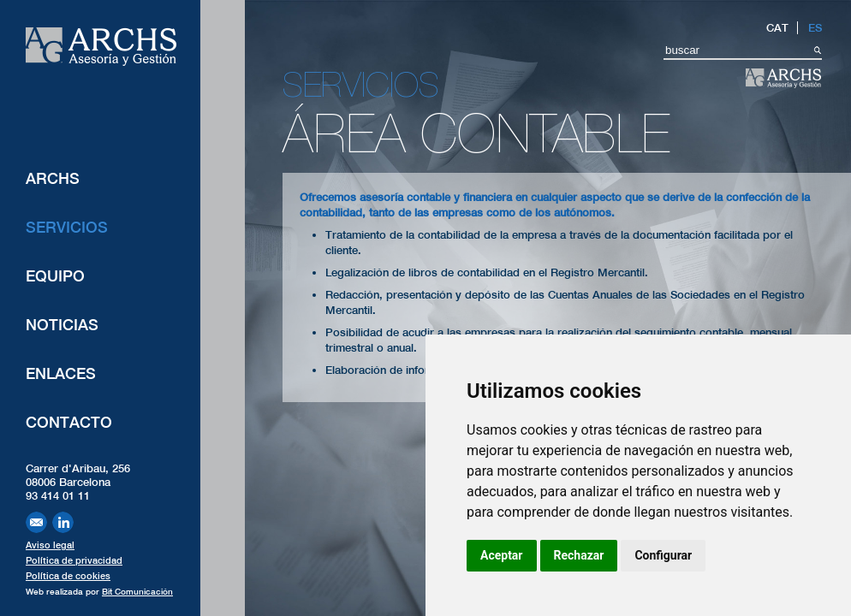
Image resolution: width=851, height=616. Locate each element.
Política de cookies (68, 576)
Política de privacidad (74, 560)
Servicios (67, 227)
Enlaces (61, 373)
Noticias (62, 325)
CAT (777, 28)
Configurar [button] (663, 555)
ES (815, 28)
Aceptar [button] (502, 555)
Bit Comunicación (137, 591)
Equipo (55, 276)
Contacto (69, 422)
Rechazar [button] (579, 555)
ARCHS (53, 178)
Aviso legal (50, 545)
